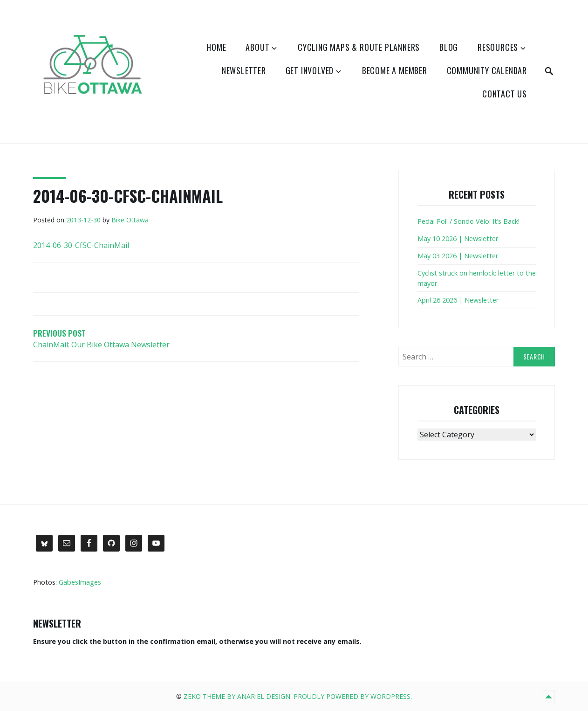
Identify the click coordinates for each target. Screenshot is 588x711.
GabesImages (80, 582)
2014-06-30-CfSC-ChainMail (81, 245)
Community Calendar (487, 70)
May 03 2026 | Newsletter (458, 256)
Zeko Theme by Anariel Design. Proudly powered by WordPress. (298, 696)
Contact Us (505, 94)
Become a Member (395, 70)
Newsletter (244, 70)
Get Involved (310, 70)
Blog (449, 47)
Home (216, 47)
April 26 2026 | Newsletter (458, 300)
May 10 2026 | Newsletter (458, 238)
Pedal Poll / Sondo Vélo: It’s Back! (468, 221)
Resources (498, 47)
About (257, 47)
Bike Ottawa (130, 220)
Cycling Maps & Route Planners (359, 47)
